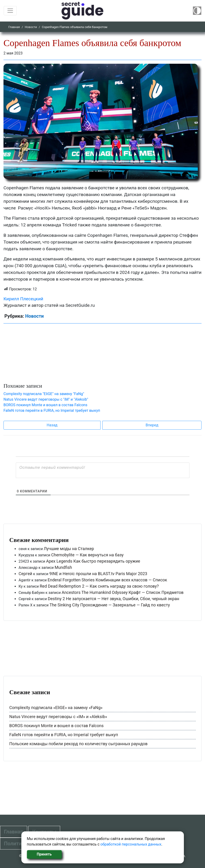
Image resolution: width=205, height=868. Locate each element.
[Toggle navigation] (10, 11)
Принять (44, 854)
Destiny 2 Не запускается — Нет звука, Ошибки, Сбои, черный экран (114, 599)
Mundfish (63, 567)
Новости (31, 27)
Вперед (152, 425)
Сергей (25, 574)
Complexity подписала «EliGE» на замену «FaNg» (56, 708)
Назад (52, 425)
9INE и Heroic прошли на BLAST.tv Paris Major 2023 (98, 574)
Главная (14, 27)
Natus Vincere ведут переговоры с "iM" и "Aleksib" (46, 399)
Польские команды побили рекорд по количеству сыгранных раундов (78, 744)
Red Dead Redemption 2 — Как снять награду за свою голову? (99, 586)
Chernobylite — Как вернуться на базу (88, 555)
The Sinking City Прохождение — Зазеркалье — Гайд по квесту (110, 605)
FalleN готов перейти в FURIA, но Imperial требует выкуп (52, 410)
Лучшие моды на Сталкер (69, 549)
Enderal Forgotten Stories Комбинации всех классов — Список (107, 580)
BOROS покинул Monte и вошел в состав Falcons (45, 405)
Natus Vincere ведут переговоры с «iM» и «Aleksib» (58, 717)
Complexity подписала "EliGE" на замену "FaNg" (44, 394)
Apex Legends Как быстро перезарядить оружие (93, 561)
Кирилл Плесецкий (23, 299)
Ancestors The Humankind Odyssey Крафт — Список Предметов (122, 592)
